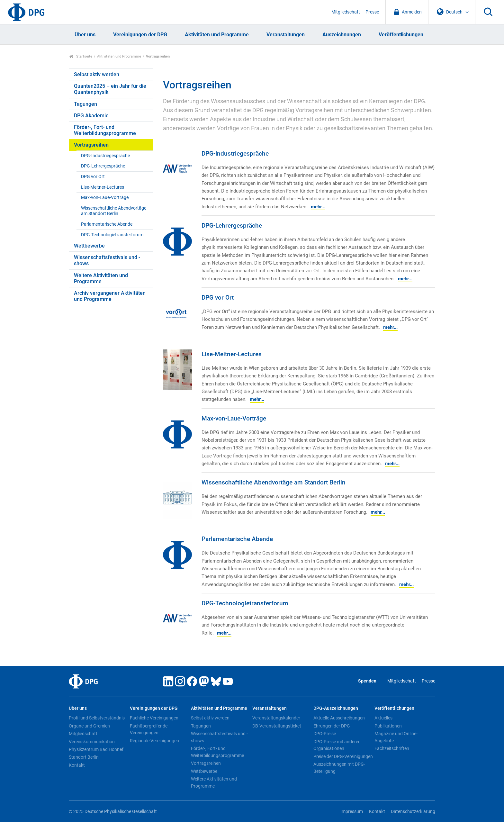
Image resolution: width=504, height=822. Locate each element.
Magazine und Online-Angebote (396, 737)
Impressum (352, 812)
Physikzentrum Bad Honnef (96, 749)
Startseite (81, 56)
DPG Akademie (91, 116)
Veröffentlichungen (401, 35)
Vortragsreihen (91, 145)
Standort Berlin (84, 757)
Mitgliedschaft (346, 12)
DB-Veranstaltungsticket (277, 726)
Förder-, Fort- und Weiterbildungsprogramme (105, 130)
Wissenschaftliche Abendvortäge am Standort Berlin (114, 211)
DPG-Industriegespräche (105, 156)
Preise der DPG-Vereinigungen (343, 756)
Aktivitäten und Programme (217, 35)
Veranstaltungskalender (276, 718)
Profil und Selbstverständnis (97, 718)
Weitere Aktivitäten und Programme (101, 278)
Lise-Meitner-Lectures (103, 187)
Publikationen (388, 726)
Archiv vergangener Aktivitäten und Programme (110, 296)
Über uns (85, 35)
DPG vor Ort (93, 177)
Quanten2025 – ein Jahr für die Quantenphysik (110, 89)
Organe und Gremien (89, 726)
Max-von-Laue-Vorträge (105, 198)
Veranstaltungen (286, 35)
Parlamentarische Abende (107, 224)
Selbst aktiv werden (97, 74)
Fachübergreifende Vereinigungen (149, 729)
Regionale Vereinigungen (154, 741)
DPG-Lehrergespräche (103, 166)
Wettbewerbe (89, 246)
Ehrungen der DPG (332, 726)
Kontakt (77, 765)
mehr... (318, 207)
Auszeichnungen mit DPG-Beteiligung (339, 768)
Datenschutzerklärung (413, 812)
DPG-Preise (325, 734)
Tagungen (85, 104)
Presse (372, 12)
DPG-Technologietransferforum (112, 235)
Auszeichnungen (342, 35)
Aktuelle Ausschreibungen (339, 718)
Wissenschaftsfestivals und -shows (107, 260)
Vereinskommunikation (92, 742)
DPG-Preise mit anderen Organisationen (337, 745)
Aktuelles (383, 718)
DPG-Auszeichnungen (336, 708)
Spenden (367, 681)
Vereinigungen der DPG (140, 35)
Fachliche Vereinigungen (154, 718)
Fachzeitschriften (392, 748)
